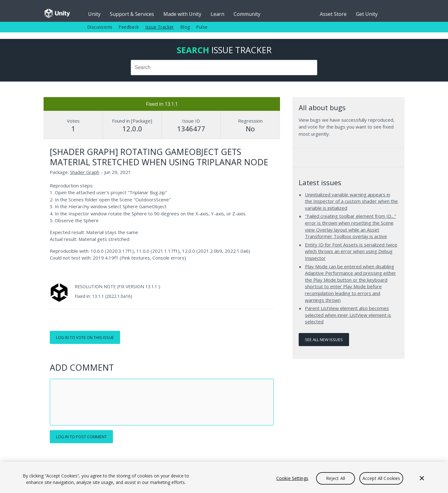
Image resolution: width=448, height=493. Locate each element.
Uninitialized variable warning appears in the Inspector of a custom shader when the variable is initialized (351, 201)
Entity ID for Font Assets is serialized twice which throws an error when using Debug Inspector (351, 251)
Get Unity (367, 14)
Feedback (129, 27)
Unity (94, 14)
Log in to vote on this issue (85, 337)
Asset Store (333, 14)
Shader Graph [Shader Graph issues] (85, 172)
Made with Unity (182, 14)
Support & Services (132, 14)
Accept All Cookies (381, 478)
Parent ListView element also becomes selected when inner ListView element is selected (348, 315)
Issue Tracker (160, 27)
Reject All (336, 478)
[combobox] (224, 68)
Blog (185, 27)
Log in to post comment (81, 437)
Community (247, 14)
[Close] (422, 478)
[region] (224, 477)
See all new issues (324, 340)
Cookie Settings (292, 478)
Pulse (202, 27)
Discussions (100, 27)
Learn (217, 14)
